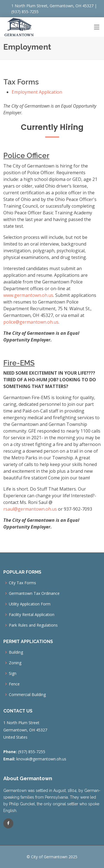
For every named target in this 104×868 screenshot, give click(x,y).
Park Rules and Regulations (33, 625)
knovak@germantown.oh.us (41, 759)
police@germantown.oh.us (31, 322)
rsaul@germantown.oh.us (30, 509)
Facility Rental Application (32, 615)
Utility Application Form (30, 604)
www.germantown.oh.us (28, 295)
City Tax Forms (22, 583)
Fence (14, 684)
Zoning (15, 663)
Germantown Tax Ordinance (34, 593)
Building (16, 652)
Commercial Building (27, 695)
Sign (13, 673)
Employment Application (37, 92)
